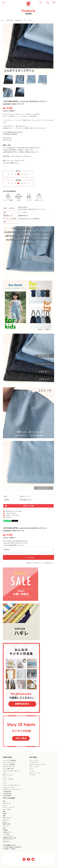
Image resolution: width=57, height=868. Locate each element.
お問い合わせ (6, 842)
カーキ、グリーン (34, 762)
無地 (4, 801)
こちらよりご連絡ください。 (11, 163)
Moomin (5, 822)
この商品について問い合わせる (12, 515)
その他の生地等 (7, 796)
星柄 (4, 811)
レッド (31, 769)
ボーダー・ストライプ (9, 807)
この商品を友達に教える (11, 513)
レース (5, 783)
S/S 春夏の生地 (7, 791)
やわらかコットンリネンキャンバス (12, 789)
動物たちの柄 (6, 824)
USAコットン (6, 820)
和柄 (4, 828)
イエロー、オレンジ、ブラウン (38, 764)
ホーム (3, 20)
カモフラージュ (7, 803)
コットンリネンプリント (9, 762)
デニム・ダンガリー (29, 20)
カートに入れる (28, 557)
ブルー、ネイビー (34, 760)
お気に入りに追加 (28, 506)
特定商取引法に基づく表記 (9, 838)
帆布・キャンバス (8, 775)
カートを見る (6, 834)
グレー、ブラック (34, 767)
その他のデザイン (8, 832)
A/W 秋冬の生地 (7, 794)
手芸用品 (5, 830)
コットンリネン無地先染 (9, 760)
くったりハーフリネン (9, 787)
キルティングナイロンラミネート (12, 785)
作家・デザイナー (8, 818)
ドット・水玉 (6, 809)
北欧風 (5, 814)
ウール (5, 777)
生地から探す (18, 20)
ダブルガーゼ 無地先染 (9, 764)
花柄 (4, 816)
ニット (5, 781)
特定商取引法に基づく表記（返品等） (14, 511)
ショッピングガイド (8, 836)
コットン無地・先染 (8, 769)
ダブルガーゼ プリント (9, 767)
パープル (32, 771)
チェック (5, 805)
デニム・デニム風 (8, 779)
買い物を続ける (9, 517)
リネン (5, 773)
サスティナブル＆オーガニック (11, 771)
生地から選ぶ (10, 20)
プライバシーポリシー (8, 840)
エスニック (6, 826)
